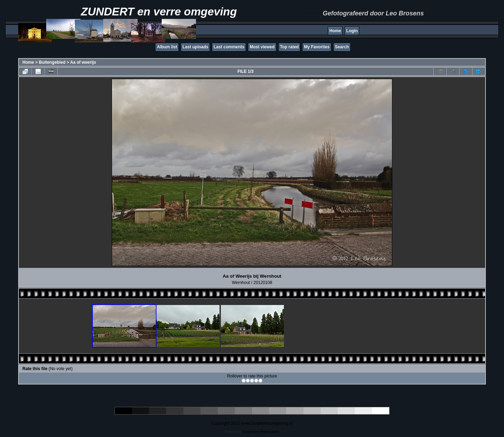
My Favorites (317, 47)
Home (335, 31)
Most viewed (262, 47)
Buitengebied (52, 62)
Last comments (229, 47)
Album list (167, 47)
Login (352, 31)
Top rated (289, 47)
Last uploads (195, 47)
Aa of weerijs (83, 62)
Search (342, 47)
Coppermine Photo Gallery (261, 432)
